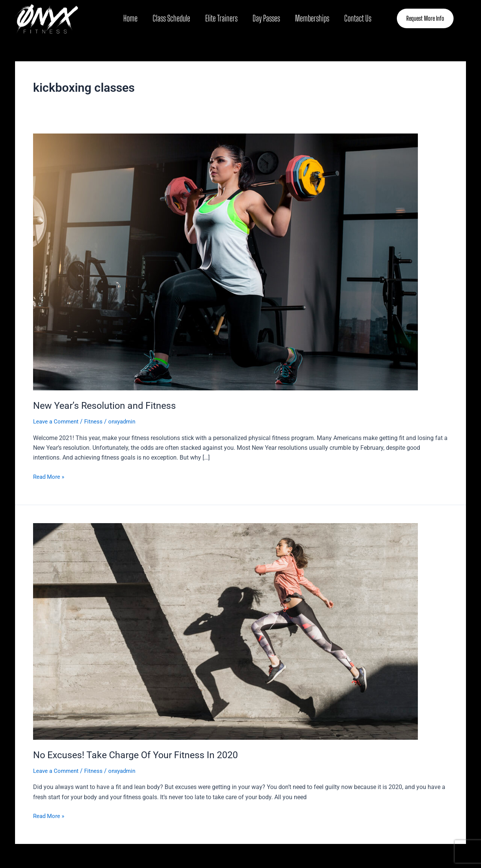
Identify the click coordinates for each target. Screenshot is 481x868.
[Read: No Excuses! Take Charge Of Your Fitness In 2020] (225, 631)
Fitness (96, 421)
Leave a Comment (57, 421)
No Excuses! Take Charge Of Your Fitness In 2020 (140, 755)
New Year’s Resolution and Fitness (107, 405)
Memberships (312, 18)
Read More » (50, 476)
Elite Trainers (221, 18)
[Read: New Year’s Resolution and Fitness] (225, 262)
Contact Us (358, 18)
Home (130, 18)
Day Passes (266, 18)
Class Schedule (171, 18)
